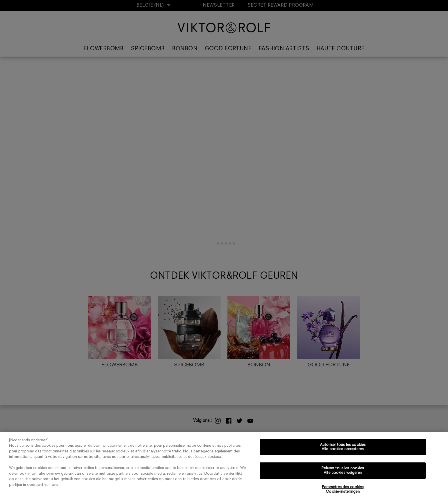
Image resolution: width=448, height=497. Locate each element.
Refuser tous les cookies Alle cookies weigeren (343, 473)
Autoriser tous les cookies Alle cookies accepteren (343, 450)
